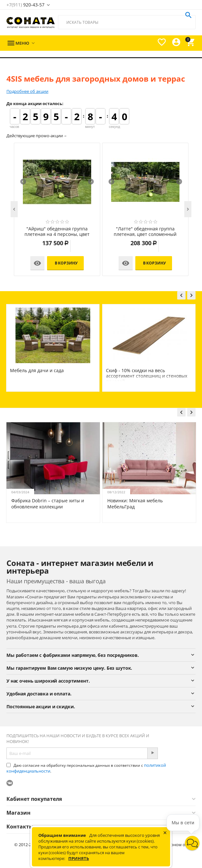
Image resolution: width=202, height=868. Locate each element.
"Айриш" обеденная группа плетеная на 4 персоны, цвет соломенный (57, 232)
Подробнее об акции (27, 91)
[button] (192, 843)
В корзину (66, 263)
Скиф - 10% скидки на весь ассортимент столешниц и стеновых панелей (147, 376)
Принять (79, 858)
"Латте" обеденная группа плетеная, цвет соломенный (145, 232)
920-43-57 (25, 5)
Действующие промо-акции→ (37, 136)
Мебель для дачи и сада (37, 370)
